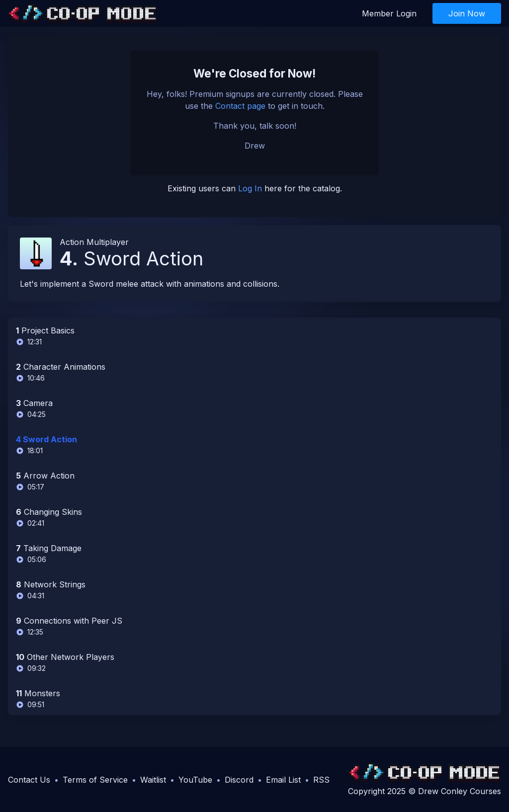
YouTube (195, 780)
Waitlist (153, 780)
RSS (321, 780)
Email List (283, 780)
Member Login (389, 13)
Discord (239, 780)
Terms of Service (95, 780)
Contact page (240, 106)
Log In (250, 188)
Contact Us (29, 780)
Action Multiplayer (94, 242)
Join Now (467, 13)
